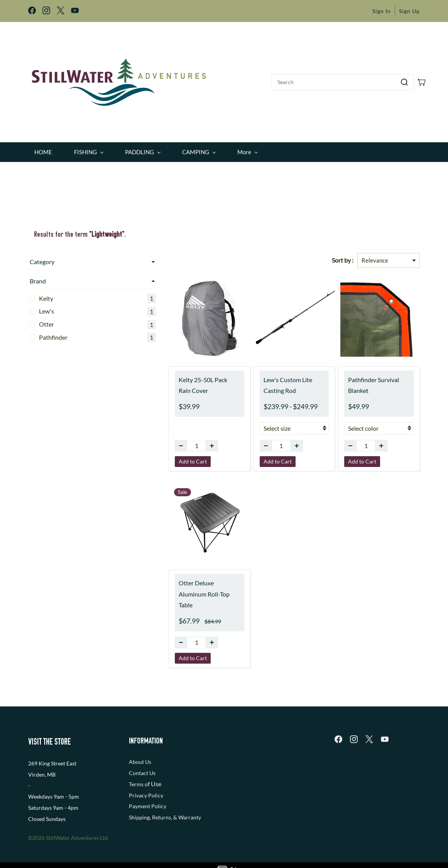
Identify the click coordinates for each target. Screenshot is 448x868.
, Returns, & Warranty (175, 801)
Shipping (139, 801)
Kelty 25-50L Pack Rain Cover (176, 380)
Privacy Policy (146, 779)
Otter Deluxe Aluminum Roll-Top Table (177, 583)
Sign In (382, 11)
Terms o (138, 768)
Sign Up (409, 11)
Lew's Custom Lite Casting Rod (276, 380)
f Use (155, 768)
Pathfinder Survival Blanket (373, 374)
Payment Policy (148, 790)
